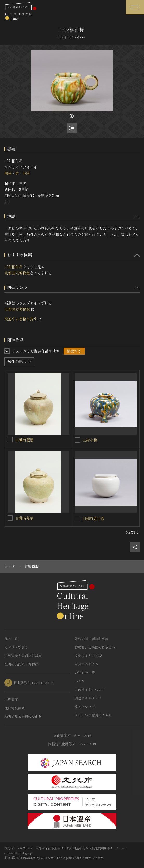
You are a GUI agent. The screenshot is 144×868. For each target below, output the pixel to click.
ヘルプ (80, 681)
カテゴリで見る (16, 647)
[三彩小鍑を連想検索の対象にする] (77, 440)
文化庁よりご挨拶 (88, 656)
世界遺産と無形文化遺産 (23, 656)
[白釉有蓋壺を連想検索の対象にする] (10, 440)
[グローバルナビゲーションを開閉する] (135, 7)
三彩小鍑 (90, 440)
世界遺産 (11, 700)
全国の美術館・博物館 (21, 664)
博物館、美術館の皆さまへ (95, 647)
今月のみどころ (87, 664)
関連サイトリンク (88, 698)
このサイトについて (90, 690)
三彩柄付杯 (14, 267)
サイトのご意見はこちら (93, 715)
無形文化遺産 (15, 708)
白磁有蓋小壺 (93, 518)
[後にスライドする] (133, 532)
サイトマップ (85, 707)
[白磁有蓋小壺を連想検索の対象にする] (77, 518)
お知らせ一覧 (85, 673)
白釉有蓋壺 (24, 440)
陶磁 (8, 173)
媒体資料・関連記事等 (92, 639)
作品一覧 (11, 639)
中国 (26, 173)
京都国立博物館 (17, 273)
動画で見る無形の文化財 (23, 717)
